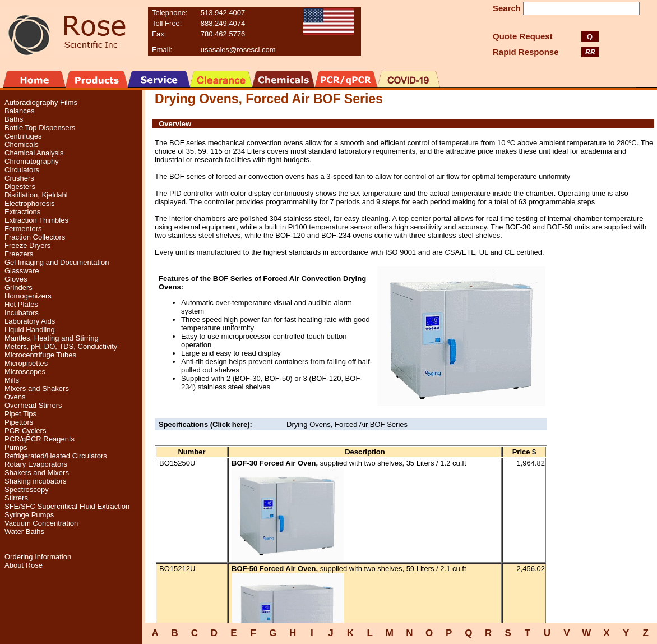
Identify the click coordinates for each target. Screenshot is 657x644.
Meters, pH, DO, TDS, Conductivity (61, 346)
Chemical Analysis (34, 153)
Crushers (19, 178)
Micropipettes (26, 363)
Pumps (16, 447)
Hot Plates (21, 304)
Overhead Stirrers (33, 405)
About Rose (24, 565)
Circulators (22, 170)
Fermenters (23, 229)
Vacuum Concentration (41, 523)
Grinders (18, 287)
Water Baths (24, 532)
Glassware (22, 271)
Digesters (20, 187)
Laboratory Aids (30, 321)
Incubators (22, 313)
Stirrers (16, 498)
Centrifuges (23, 136)
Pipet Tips (20, 414)
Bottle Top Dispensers (40, 128)
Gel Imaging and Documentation (57, 262)
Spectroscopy (27, 489)
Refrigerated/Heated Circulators (56, 456)
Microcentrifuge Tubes (40, 355)
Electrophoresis (30, 203)
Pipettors (19, 422)
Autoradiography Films (41, 102)
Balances (19, 111)
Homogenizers (28, 296)
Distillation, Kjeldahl (36, 195)
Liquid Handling (30, 330)
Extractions (22, 212)
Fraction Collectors (35, 237)
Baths (14, 119)
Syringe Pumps (29, 515)
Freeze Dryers (27, 245)
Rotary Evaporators (36, 464)
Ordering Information (38, 557)
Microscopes (25, 372)
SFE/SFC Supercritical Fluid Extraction (67, 506)
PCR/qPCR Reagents (40, 439)
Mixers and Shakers (37, 388)
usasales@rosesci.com (238, 50)
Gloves (16, 279)
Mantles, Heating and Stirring (52, 338)
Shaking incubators (36, 481)
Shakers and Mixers (37, 473)
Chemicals (22, 144)
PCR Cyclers (25, 431)
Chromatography (32, 161)
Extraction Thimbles (36, 220)
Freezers (19, 254)
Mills (12, 380)
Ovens (15, 397)
